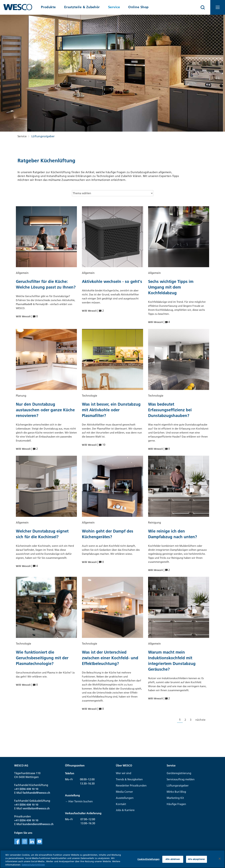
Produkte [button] (48, 7)
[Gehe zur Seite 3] (191, 720)
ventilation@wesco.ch (36, 808)
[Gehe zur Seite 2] (185, 720)
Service (114, 7)
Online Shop (138, 7)
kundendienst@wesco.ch (38, 824)
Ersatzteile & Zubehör (82, 7)
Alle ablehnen (173, 862)
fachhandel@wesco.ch (36, 793)
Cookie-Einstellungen (148, 862)
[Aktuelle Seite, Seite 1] (180, 720)
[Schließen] (220, 861)
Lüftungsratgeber (43, 136)
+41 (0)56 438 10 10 (26, 789)
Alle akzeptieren (196, 862)
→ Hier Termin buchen (79, 801)
